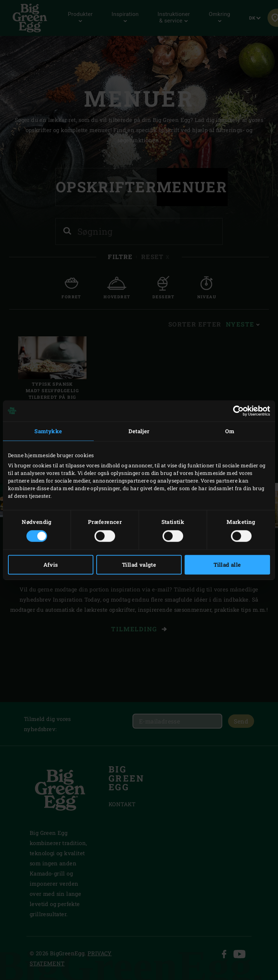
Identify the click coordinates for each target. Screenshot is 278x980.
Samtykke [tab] (48, 431)
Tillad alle (227, 565)
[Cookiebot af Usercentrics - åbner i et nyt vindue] (238, 411)
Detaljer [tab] (139, 431)
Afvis (51, 565)
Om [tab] (230, 431)
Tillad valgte (139, 565)
